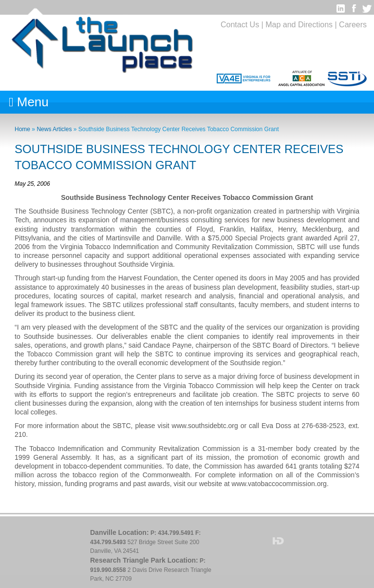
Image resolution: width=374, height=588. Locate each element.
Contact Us (240, 25)
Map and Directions (299, 25)
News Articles (54, 129)
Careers (353, 25)
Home (22, 129)
